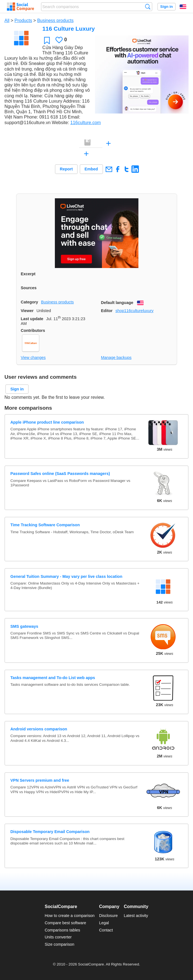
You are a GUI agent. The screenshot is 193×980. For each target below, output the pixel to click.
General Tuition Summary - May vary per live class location (66, 576)
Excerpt (28, 274)
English (183, 7)
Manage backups (116, 358)
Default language (117, 303)
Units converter (58, 937)
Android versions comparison (39, 729)
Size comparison (59, 944)
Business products (55, 20)
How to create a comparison (69, 916)
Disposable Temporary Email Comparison (50, 832)
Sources (29, 288)
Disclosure (108, 916)
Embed (91, 169)
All (7, 20)
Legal (104, 923)
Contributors (33, 330)
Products (23, 20)
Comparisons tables (62, 930)
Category (30, 302)
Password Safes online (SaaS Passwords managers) (60, 474)
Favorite (47, 40)
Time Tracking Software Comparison (45, 525)
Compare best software (65, 923)
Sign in (166, 7)
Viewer (27, 311)
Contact (106, 930)
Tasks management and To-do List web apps (53, 678)
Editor (107, 311)
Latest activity (136, 916)
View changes (33, 358)
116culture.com (86, 123)
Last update (32, 319)
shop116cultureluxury (134, 311)
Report (66, 169)
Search (148, 7)
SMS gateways (24, 626)
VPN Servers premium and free (40, 780)
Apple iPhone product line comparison (47, 422)
